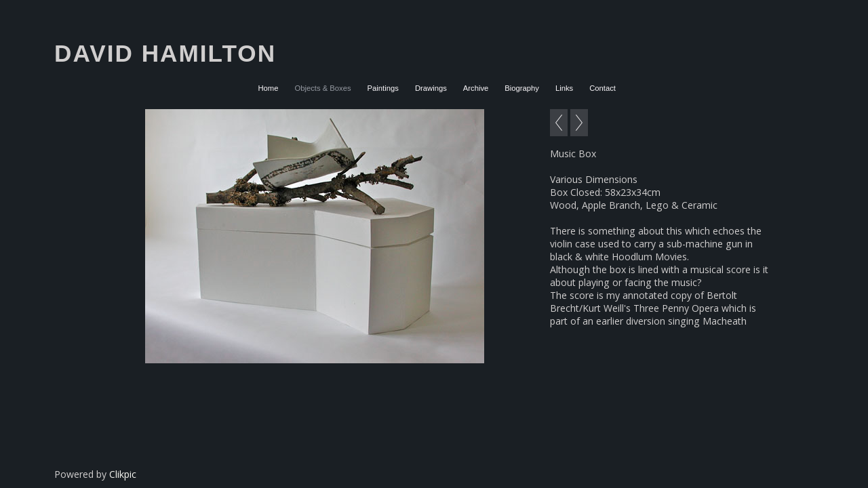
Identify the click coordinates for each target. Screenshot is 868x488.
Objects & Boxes (322, 88)
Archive (476, 88)
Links (564, 88)
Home (268, 88)
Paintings (383, 88)
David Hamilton (165, 53)
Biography (522, 88)
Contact (603, 88)
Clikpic (123, 474)
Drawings (431, 88)
